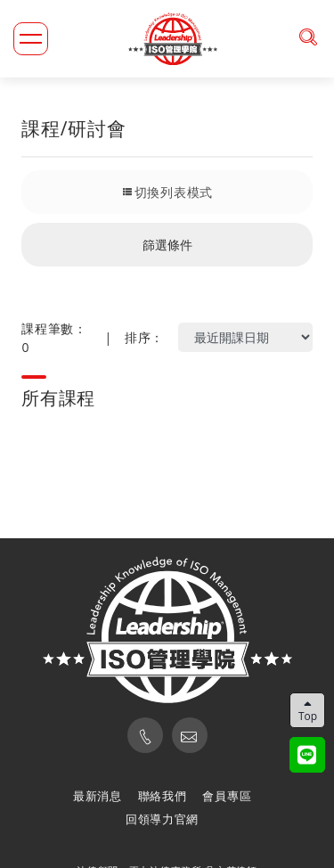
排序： (144, 337)
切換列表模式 (167, 192)
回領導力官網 (162, 819)
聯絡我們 (163, 796)
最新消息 (98, 796)
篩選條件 (167, 245)
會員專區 (227, 796)
